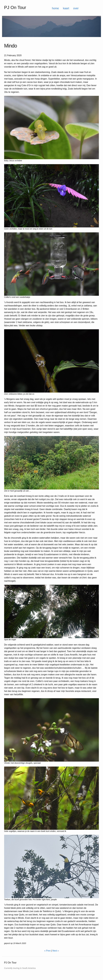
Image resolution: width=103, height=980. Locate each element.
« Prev (47, 951)
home (55, 8)
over (76, 8)
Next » (56, 951)
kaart (66, 8)
